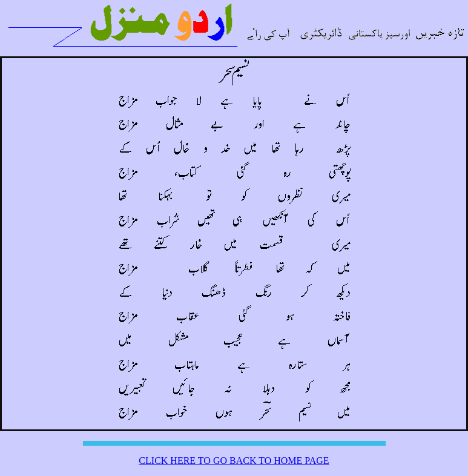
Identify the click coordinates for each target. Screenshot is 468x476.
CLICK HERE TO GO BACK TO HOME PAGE (234, 461)
